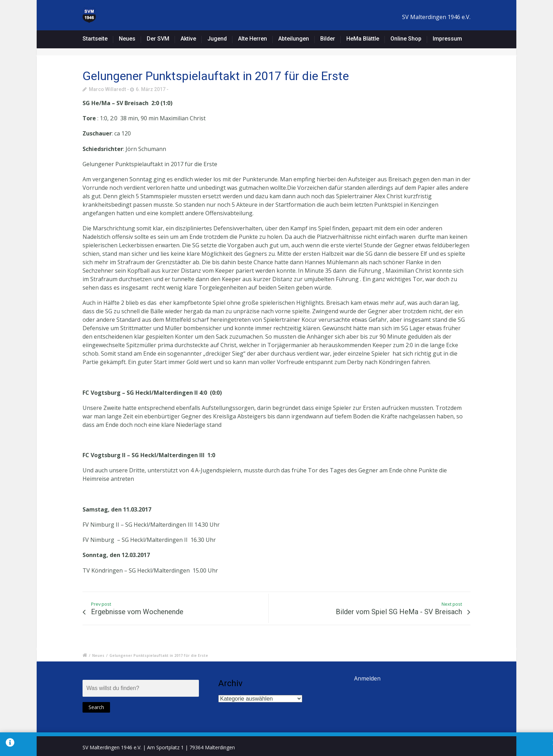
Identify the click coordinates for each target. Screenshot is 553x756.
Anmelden (367, 678)
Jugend (217, 39)
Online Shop (406, 39)
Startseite (95, 39)
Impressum (447, 39)
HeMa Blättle (363, 39)
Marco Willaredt (107, 89)
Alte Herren (253, 39)
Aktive (188, 39)
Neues (127, 39)
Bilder (328, 39)
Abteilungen (294, 39)
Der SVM (158, 39)
